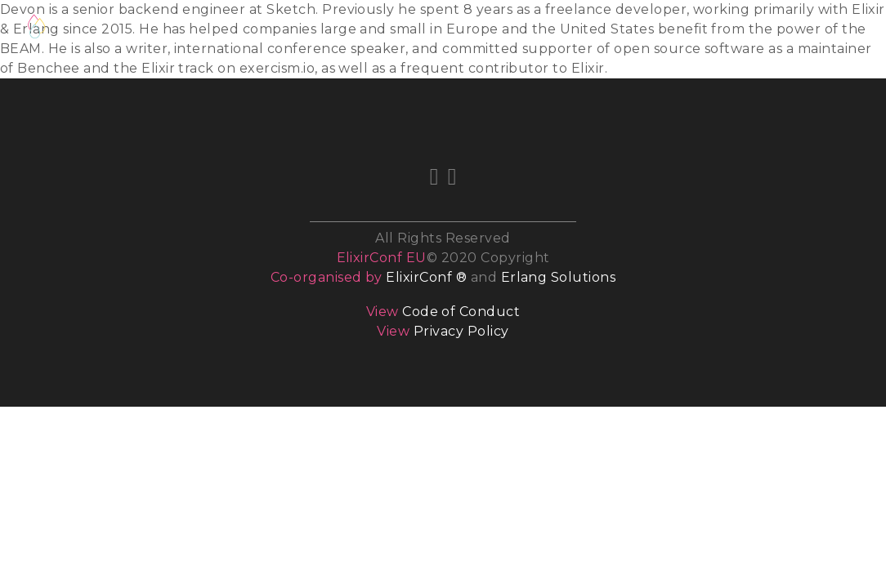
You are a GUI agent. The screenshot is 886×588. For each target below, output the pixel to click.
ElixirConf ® (426, 277)
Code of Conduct (461, 312)
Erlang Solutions (559, 277)
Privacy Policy (461, 331)
